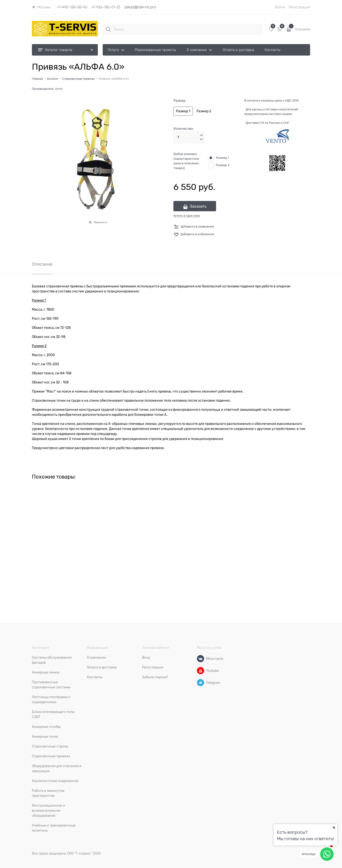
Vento (59, 89)
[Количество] (189, 137)
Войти (280, 7)
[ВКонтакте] (200, 659)
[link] (41, 7)
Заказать (198, 206)
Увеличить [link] (100, 222)
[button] (201, 135)
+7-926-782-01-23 (106, 7)
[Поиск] (108, 29)
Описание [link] (42, 264)
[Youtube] (200, 671)
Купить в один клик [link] (187, 216)
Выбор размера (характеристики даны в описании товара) (186, 161)
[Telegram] (200, 683)
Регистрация (299, 7)
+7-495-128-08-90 (72, 7)
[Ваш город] (334, 828)
